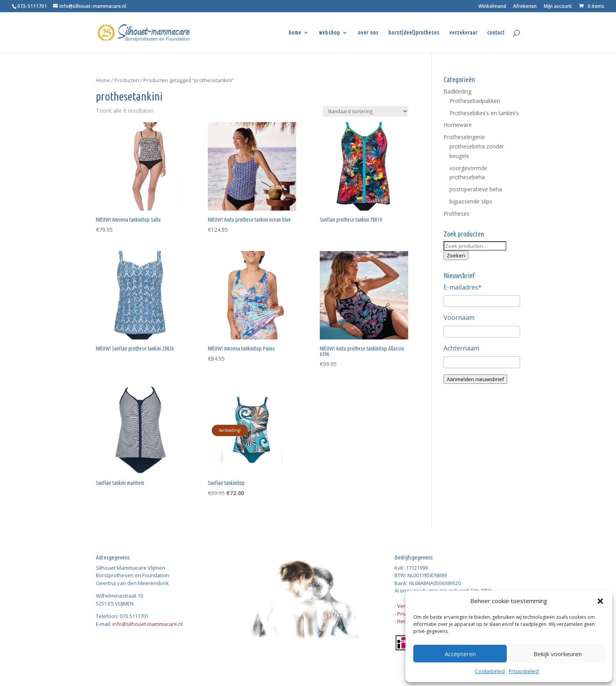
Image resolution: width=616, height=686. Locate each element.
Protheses (456, 214)
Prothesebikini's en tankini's (484, 113)
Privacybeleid (524, 671)
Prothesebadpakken (475, 101)
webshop (330, 33)
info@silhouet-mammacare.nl (148, 624)
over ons (368, 33)
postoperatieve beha (476, 189)
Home (103, 80)
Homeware (458, 125)
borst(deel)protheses (414, 33)
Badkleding (457, 91)
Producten (127, 80)
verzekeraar (463, 33)
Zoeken (456, 255)
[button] (600, 601)
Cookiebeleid (490, 671)
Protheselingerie (464, 137)
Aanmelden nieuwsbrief (475, 379)
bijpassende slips (471, 201)
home (295, 33)
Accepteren (460, 654)
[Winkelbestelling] (366, 111)
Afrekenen (525, 7)
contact (496, 33)
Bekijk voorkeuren (558, 654)
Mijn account (558, 7)
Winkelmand (492, 7)
